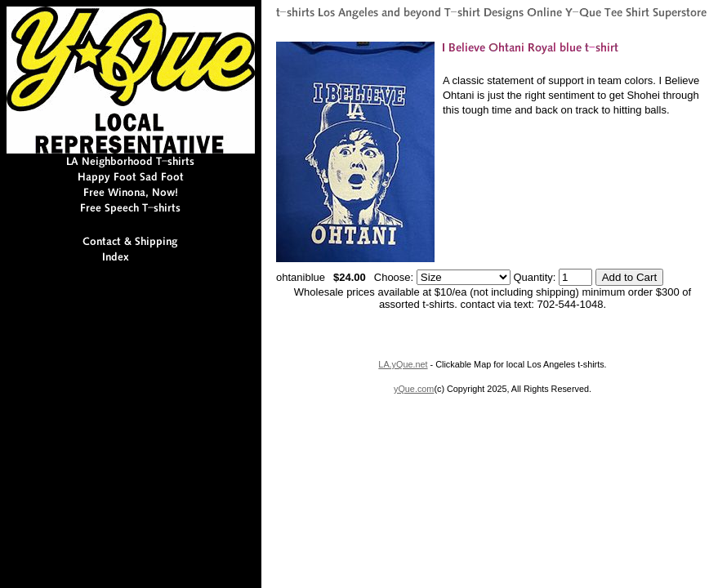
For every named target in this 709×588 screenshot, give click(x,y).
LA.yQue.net (403, 364)
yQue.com (414, 389)
